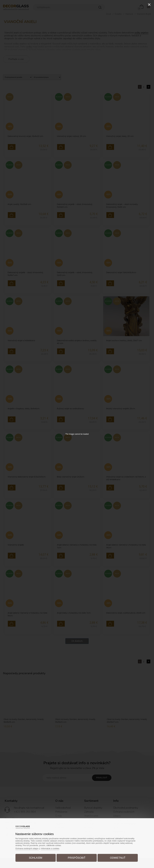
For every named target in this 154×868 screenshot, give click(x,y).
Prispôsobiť (77, 858)
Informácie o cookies (50, 848)
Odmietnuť (118, 858)
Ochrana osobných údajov (27, 848)
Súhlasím (36, 858)
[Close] (149, 5)
